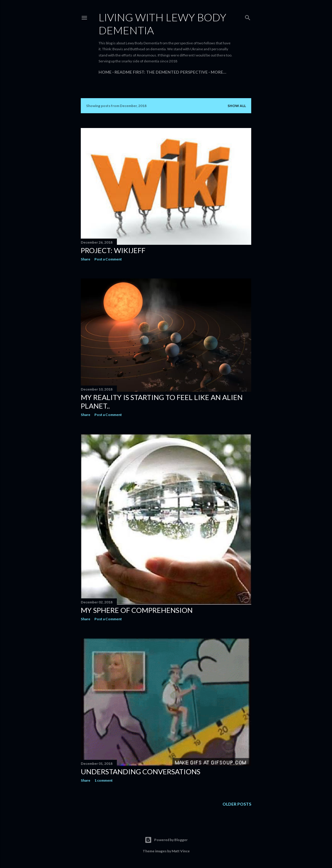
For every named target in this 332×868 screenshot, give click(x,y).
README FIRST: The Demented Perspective (161, 72)
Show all (237, 106)
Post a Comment (108, 259)
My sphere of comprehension (137, 610)
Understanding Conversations (141, 771)
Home (105, 72)
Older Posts (237, 804)
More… (219, 72)
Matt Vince (181, 851)
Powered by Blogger (166, 840)
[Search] (248, 16)
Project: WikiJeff (113, 250)
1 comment (104, 780)
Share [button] (86, 259)
